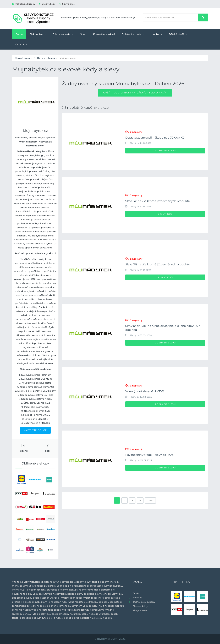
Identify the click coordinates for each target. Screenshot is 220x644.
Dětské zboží (178, 34)
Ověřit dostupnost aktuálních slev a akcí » (135, 93)
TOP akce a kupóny (24, 4)
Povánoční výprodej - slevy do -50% (149, 455)
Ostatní (21, 44)
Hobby (157, 34)
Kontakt (137, 598)
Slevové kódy (47, 4)
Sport (83, 34)
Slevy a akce (67, 4)
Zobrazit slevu (165, 150)
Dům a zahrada (63, 34)
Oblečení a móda (133, 34)
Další (150, 500)
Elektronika (38, 34)
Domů (19, 34)
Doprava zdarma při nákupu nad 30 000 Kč (155, 138)
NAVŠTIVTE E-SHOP (35, 430)
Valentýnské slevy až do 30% (145, 391)
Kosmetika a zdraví (104, 34)
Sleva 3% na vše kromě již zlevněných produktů (158, 201)
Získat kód (165, 214)
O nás (136, 593)
